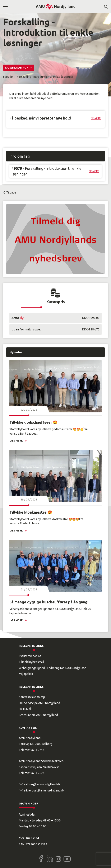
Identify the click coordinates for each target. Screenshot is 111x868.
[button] (19, 6)
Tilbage (11, 192)
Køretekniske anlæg (32, 697)
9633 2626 (38, 773)
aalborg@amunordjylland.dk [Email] (42, 784)
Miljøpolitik (26, 674)
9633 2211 (38, 750)
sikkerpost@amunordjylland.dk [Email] (44, 790)
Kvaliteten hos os (30, 656)
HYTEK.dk (25, 709)
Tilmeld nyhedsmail (31, 662)
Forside (8, 77)
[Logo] (56, 6)
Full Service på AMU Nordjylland (39, 703)
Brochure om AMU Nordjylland (38, 715)
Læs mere (16, 441)
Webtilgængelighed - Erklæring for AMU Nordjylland (53, 668)
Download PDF (17, 68)
